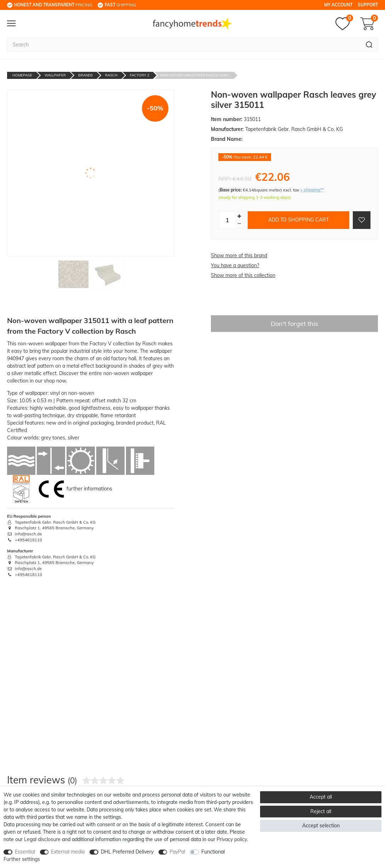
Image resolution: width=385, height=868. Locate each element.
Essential (25, 852)
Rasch (111, 75)
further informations (89, 488)
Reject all (321, 811)
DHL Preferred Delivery (127, 852)
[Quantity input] (227, 220)
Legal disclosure (42, 839)
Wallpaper (55, 75)
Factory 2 (140, 75)
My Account (338, 5)
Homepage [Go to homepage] (22, 75)
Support (368, 5)
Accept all (321, 797)
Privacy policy (232, 839)
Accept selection (321, 826)
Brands (85, 75)
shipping (120, 5)
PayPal (177, 852)
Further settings (22, 859)
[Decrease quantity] (239, 224)
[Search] (369, 45)
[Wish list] (344, 24)
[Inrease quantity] (239, 216)
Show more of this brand (239, 255)
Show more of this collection (243, 275)
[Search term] (184, 45)
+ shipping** (312, 190)
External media (68, 852)
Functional (213, 852)
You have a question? (235, 265)
